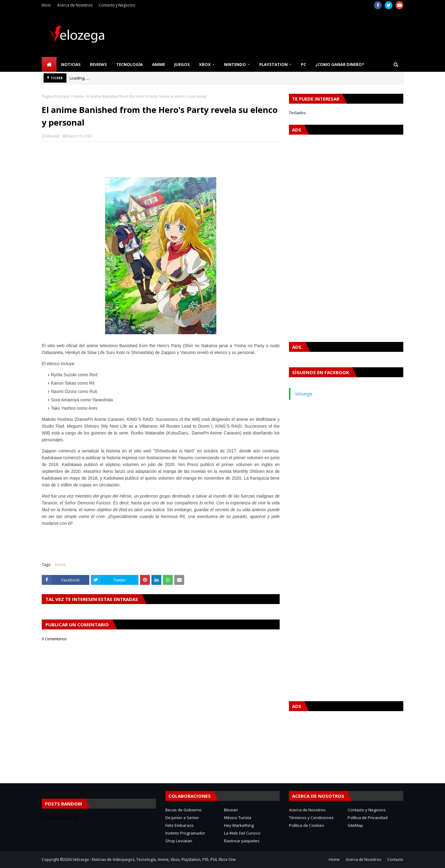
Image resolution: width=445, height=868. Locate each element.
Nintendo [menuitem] (235, 64)
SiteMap (355, 825)
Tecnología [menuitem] (129, 64)
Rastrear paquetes (242, 841)
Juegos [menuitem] (182, 64)
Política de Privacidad (368, 818)
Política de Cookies (307, 825)
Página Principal (56, 96)
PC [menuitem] (303, 64)
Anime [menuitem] (159, 64)
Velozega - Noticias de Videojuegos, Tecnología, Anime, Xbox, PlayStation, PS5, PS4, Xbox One (154, 859)
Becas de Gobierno (183, 810)
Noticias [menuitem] (71, 64)
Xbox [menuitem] (205, 64)
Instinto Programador (185, 833)
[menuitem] (49, 64)
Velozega (304, 394)
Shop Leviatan (179, 841)
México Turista (238, 818)
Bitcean (231, 810)
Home (334, 859)
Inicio (46, 5)
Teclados (297, 113)
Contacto (395, 859)
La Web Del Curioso (242, 833)
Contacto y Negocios (117, 5)
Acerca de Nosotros (75, 5)
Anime (78, 96)
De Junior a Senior (182, 818)
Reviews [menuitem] (98, 64)
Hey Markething (239, 825)
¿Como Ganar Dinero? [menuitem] (340, 64)
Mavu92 (53, 136)
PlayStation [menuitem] (273, 64)
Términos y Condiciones (311, 818)
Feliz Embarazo (180, 825)
